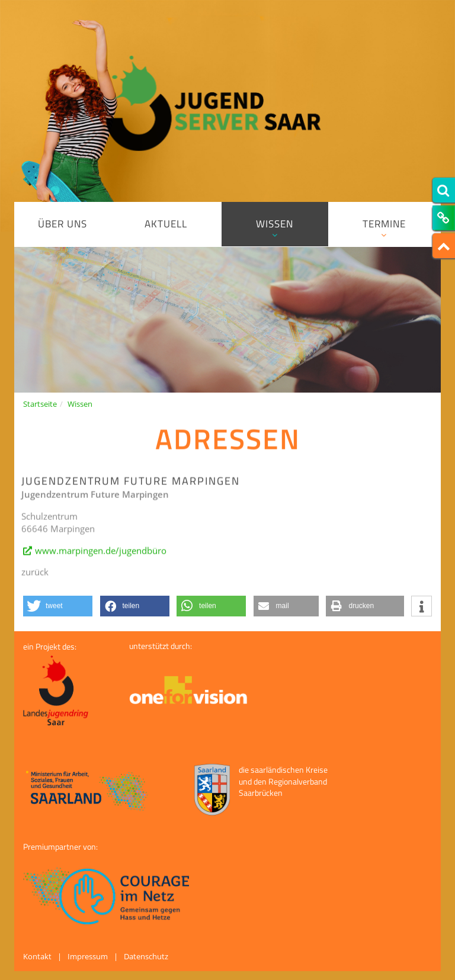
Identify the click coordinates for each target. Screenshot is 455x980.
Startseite (40, 404)
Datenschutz (146, 956)
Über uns (63, 224)
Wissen (275, 228)
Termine (384, 228)
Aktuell (166, 224)
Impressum (88, 956)
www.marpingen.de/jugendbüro (101, 557)
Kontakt (37, 956)
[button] (58, 606)
